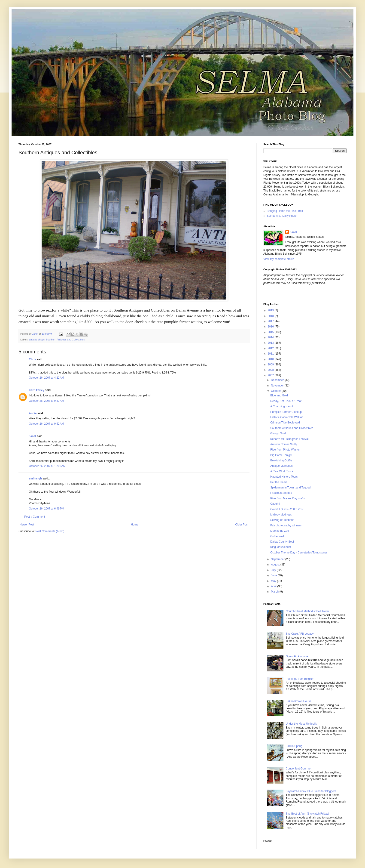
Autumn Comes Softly (284, 444)
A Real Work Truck (282, 471)
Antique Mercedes (281, 466)
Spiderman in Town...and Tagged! (291, 488)
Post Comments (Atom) (50, 531)
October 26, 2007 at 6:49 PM (46, 509)
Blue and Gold (279, 395)
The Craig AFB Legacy (300, 634)
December (278, 380)
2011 (271, 354)
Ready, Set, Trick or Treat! (286, 401)
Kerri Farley (37, 390)
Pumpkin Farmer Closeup (286, 412)
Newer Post (27, 525)
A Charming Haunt (282, 406)
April (274, 586)
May (274, 581)
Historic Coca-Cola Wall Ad (287, 417)
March (275, 592)
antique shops (37, 340)
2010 (271, 359)
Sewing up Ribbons (282, 520)
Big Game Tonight (281, 455)
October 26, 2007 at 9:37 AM (46, 401)
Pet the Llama (279, 482)
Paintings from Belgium (300, 679)
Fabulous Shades (281, 493)
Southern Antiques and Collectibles (65, 340)
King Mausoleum (281, 547)
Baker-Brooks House (299, 701)
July (274, 570)
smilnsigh (35, 479)
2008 (271, 370)
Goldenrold (277, 536)
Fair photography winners (286, 525)
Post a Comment (35, 517)
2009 (271, 364)
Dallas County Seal (282, 542)
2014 (271, 337)
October (276, 391)
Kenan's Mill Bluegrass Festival (289, 439)
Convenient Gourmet (299, 769)
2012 (271, 348)
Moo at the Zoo (280, 531)
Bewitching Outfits (281, 460)
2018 (271, 316)
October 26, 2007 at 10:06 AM (47, 466)
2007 (271, 375)
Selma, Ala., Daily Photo (282, 216)
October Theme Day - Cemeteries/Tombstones (299, 553)
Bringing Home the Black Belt (285, 211)
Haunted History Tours (284, 477)
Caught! (275, 504)
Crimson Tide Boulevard (285, 423)
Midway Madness (281, 515)
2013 (271, 343)
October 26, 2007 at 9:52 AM (46, 424)
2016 (271, 327)
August (276, 565)
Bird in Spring (294, 746)
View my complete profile (279, 259)
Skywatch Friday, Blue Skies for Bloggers (311, 791)
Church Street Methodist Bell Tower (307, 611)
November (278, 386)
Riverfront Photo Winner (285, 450)
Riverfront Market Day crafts (287, 498)
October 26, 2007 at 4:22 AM (46, 378)
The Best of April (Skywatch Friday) (307, 814)
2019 (271, 310)
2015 (271, 332)
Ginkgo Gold (278, 433)
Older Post (242, 525)
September (278, 559)
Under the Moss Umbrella (301, 724)
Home (135, 525)
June (274, 575)
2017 (271, 321)
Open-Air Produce (297, 656)
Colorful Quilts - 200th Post (287, 509)
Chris (32, 359)
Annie (33, 413)
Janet (32, 436)
